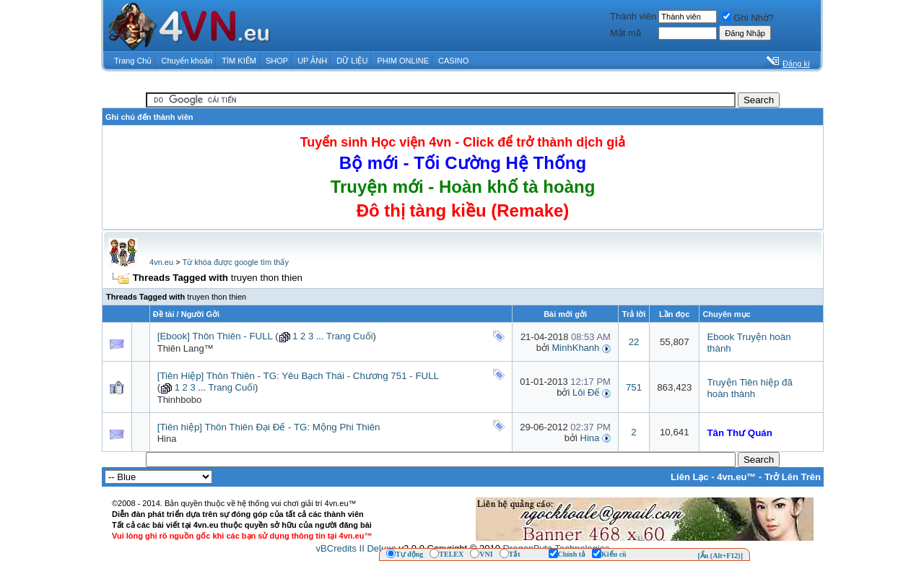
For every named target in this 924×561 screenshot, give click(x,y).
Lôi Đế (586, 392)
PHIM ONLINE (403, 61)
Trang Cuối (350, 336)
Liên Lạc (690, 477)
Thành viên (633, 16)
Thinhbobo (179, 400)
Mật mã (626, 33)
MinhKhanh (576, 348)
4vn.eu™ (736, 477)
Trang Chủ (133, 61)
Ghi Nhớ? (748, 18)
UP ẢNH (312, 61)
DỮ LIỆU (352, 61)
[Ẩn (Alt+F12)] (720, 556)
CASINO (453, 61)
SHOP (277, 61)
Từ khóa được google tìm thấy (235, 262)
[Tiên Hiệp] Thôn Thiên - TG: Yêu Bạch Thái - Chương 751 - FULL (298, 376)
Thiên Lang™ (186, 348)
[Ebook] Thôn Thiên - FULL (215, 336)
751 (634, 387)
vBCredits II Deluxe (356, 548)
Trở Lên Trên (793, 477)
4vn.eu (161, 262)
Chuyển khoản (187, 61)
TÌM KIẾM (239, 61)
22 (634, 342)
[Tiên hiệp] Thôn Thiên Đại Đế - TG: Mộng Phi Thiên (269, 427)
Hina (167, 439)
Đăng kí (796, 64)
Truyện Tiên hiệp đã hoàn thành (750, 388)
